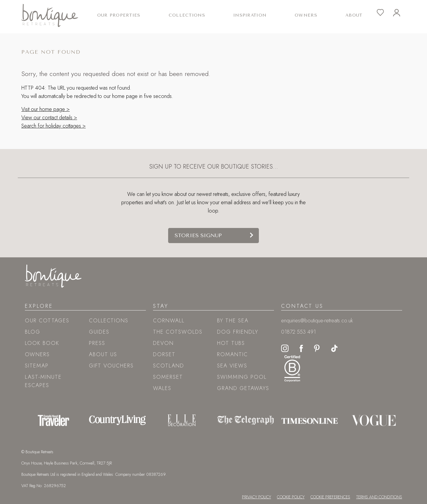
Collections (109, 321)
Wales (162, 388)
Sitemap (37, 366)
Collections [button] (187, 15)
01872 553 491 (298, 332)
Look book (42, 343)
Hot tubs (231, 343)
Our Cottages (47, 321)
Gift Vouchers (111, 366)
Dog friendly (238, 332)
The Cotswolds (178, 332)
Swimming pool (242, 377)
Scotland (169, 366)
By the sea (233, 321)
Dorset (164, 354)
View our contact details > (49, 118)
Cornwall (169, 321)
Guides (99, 332)
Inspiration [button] (250, 15)
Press (97, 343)
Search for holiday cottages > (54, 126)
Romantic (232, 354)
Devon (163, 343)
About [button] (354, 15)
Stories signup (198, 235)
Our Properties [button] (119, 15)
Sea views (232, 366)
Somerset (168, 377)
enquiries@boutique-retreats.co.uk (317, 321)
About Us (103, 354)
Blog (33, 332)
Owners (306, 15)
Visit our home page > (46, 109)
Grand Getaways (243, 388)
